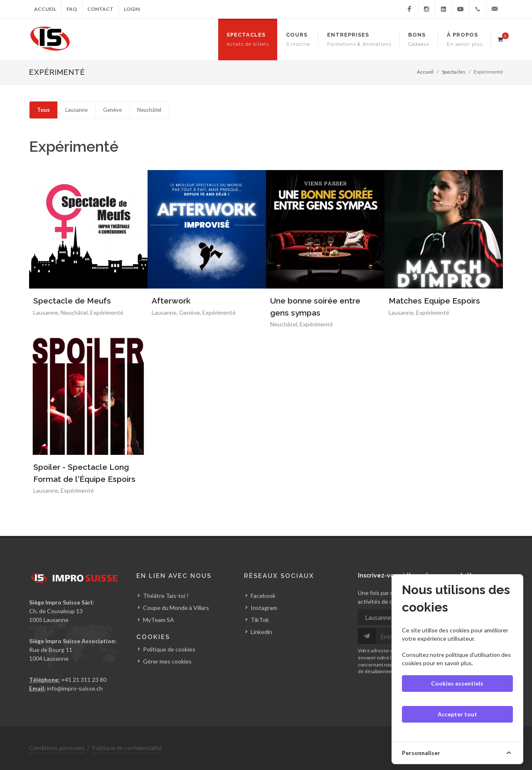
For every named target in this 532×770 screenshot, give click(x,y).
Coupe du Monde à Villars (176, 608)
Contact (100, 9)
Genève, (191, 312)
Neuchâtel (149, 110)
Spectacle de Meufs (72, 301)
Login (132, 9)
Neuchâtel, (75, 312)
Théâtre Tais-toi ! (166, 596)
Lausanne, (47, 312)
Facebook (263, 596)
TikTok (260, 620)
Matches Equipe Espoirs (434, 301)
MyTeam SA (159, 620)
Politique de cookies (169, 649)
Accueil (45, 9)
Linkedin (261, 632)
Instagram (264, 608)
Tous (43, 110)
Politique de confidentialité (127, 748)
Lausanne (76, 110)
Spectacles (454, 72)
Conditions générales (57, 748)
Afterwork (171, 301)
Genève (112, 110)
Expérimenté (107, 312)
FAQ (72, 9)
